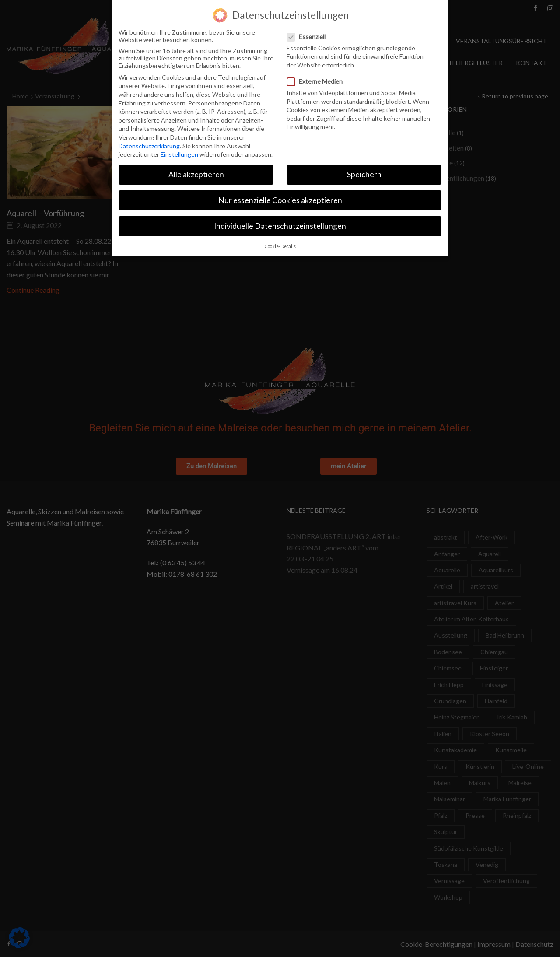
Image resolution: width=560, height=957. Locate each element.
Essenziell (309, 35)
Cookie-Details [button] (280, 245)
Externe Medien (317, 80)
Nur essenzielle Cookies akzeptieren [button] (280, 199)
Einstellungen (179, 153)
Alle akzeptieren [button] (196, 173)
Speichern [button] (364, 173)
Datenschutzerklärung (149, 144)
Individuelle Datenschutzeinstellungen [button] (280, 225)
